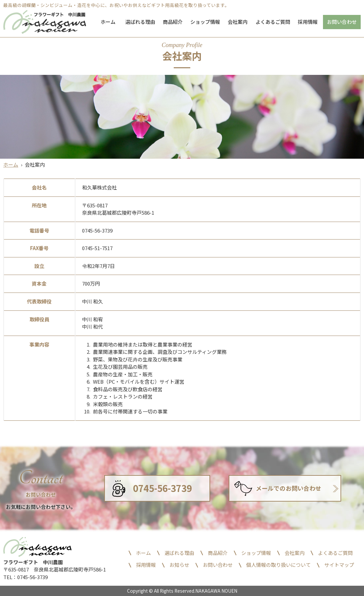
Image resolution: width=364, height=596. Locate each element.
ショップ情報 (205, 22)
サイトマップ (339, 565)
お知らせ (179, 565)
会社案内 (238, 22)
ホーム (108, 22)
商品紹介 (173, 22)
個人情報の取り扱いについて (278, 565)
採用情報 (308, 22)
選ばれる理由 (140, 22)
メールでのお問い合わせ (289, 488)
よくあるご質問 (273, 22)
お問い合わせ (342, 22)
